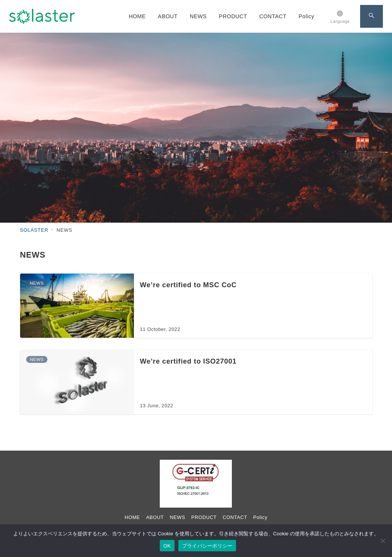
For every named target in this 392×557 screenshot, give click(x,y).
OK (167, 546)
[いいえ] (383, 541)
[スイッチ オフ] (340, 16)
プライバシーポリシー (207, 546)
